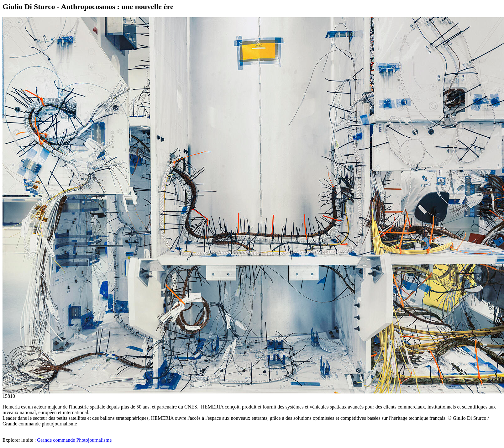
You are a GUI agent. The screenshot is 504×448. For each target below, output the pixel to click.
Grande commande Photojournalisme (74, 440)
